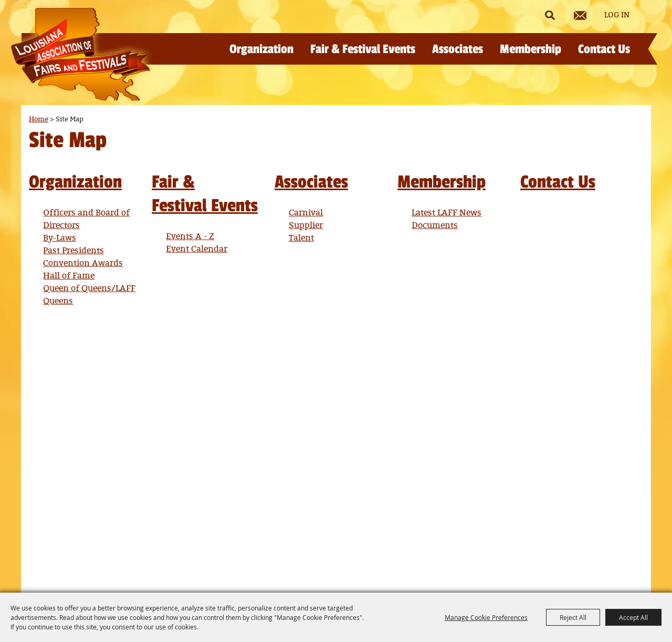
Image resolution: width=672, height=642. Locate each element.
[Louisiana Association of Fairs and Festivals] (81, 54)
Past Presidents (73, 251)
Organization (261, 49)
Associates (458, 49)
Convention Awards (83, 263)
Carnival (306, 213)
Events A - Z (190, 237)
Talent (301, 238)
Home (39, 119)
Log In (617, 15)
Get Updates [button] (580, 15)
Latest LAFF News (447, 213)
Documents (435, 226)
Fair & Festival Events (363, 49)
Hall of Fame (69, 276)
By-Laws (60, 238)
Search (550, 15)
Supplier (306, 226)
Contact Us (604, 49)
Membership (531, 49)
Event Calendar (197, 249)
